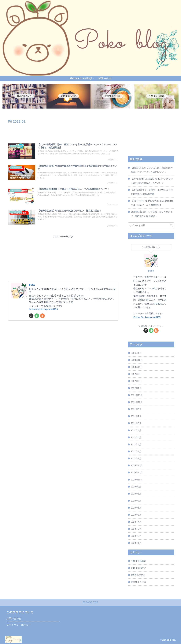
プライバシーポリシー (19, 625)
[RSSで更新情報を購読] (42, 318)
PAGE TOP (90, 603)
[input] (151, 225)
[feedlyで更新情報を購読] (37, 318)
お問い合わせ (14, 619)
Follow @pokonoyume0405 (44, 311)
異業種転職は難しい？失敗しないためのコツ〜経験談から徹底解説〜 (152, 214)
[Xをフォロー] (31, 318)
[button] (171, 225)
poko (32, 287)
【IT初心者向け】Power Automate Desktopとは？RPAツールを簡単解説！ (152, 203)
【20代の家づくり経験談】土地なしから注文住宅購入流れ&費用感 (152, 192)
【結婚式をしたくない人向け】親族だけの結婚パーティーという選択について (152, 170)
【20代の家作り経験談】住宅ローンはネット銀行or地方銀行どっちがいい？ (152, 181)
